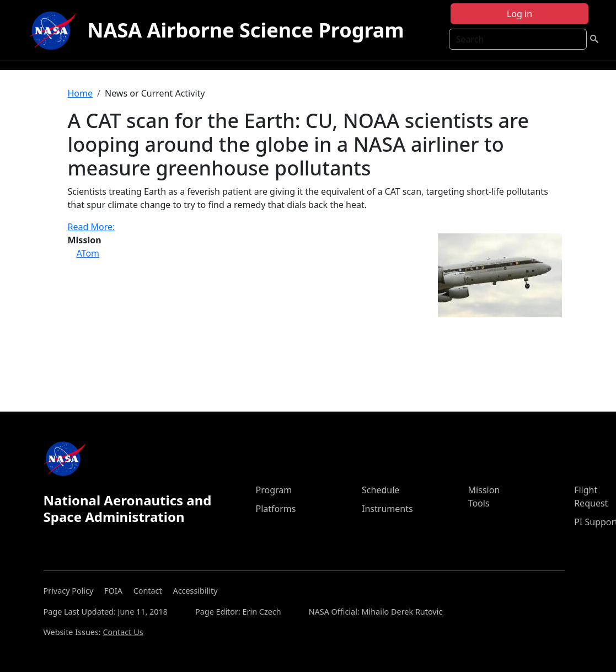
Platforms (275, 509)
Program (274, 490)
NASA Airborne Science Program (245, 30)
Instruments (387, 509)
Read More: (92, 227)
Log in (519, 14)
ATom (88, 253)
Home (81, 93)
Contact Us (123, 632)
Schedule (381, 490)
